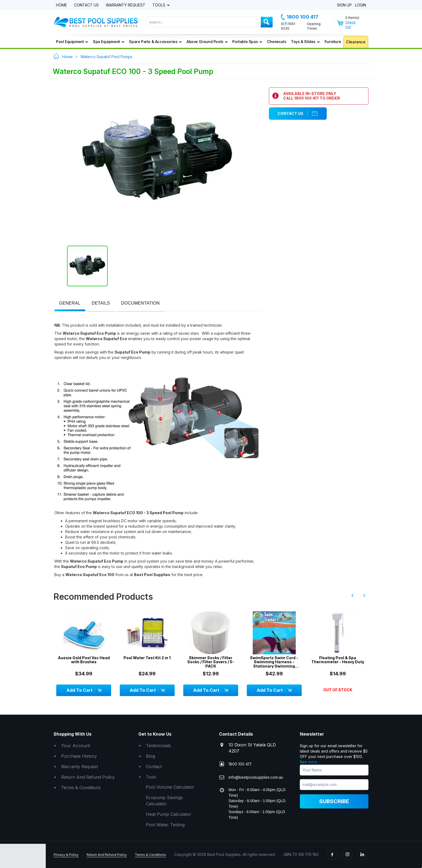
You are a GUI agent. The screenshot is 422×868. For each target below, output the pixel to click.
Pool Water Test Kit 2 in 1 (147, 658)
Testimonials (158, 746)
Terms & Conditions (81, 788)
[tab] (70, 304)
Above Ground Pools (207, 42)
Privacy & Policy (66, 855)
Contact (154, 767)
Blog (150, 756)
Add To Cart (84, 690)
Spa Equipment (108, 42)
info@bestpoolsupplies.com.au (256, 777)
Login (361, 5)
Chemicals (277, 42)
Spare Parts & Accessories (155, 42)
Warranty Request (126, 5)
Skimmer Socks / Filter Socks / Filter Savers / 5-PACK (211, 662)
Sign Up (344, 5)
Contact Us (86, 5)
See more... (310, 762)
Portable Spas (247, 42)
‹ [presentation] (352, 595)
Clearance (356, 42)
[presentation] (70, 303)
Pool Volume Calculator (170, 787)
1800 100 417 (300, 17)
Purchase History (79, 756)
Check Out (350, 24)
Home (61, 5)
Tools (159, 5)
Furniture (333, 42)
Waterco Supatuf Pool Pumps (106, 57)
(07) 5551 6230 (288, 26)
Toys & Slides (305, 42)
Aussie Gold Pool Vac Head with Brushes (84, 660)
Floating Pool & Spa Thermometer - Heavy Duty (338, 660)
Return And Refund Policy (88, 777)
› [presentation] (364, 595)
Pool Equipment (72, 42)
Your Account (75, 746)
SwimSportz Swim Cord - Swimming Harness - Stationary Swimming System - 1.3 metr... (274, 662)
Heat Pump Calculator (169, 814)
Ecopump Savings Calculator (164, 801)
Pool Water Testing (165, 825)
